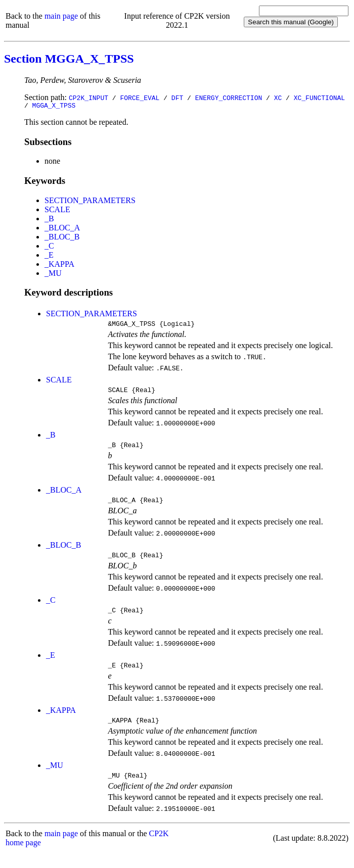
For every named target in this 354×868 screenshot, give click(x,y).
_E (49, 256)
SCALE (57, 211)
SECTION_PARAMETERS (90, 202)
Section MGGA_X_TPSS (69, 59)
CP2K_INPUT (88, 98)
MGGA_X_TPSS (54, 107)
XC (278, 98)
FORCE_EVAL (140, 98)
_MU (53, 275)
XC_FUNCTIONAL (319, 98)
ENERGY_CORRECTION (229, 98)
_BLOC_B (62, 238)
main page (61, 16)
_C (49, 247)
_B (49, 220)
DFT (177, 98)
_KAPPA (59, 266)
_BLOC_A (62, 229)
